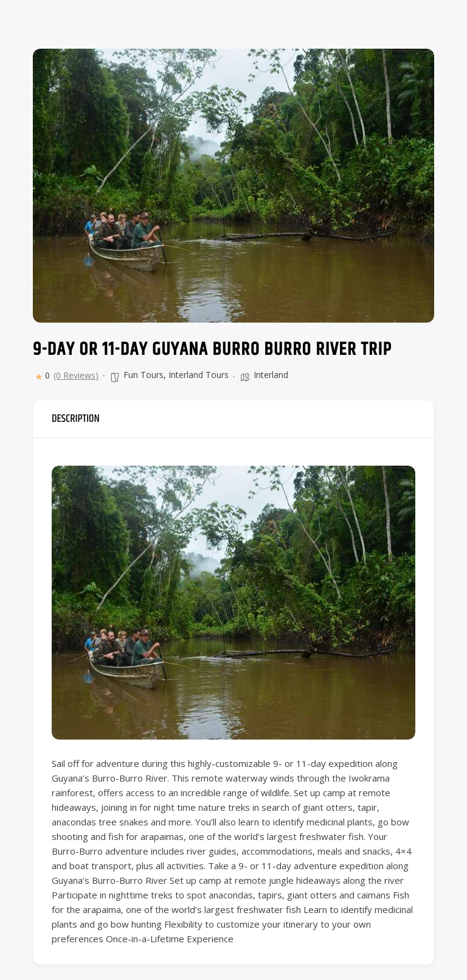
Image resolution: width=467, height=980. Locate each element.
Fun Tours (144, 375)
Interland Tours (199, 375)
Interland (271, 375)
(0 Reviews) (76, 376)
